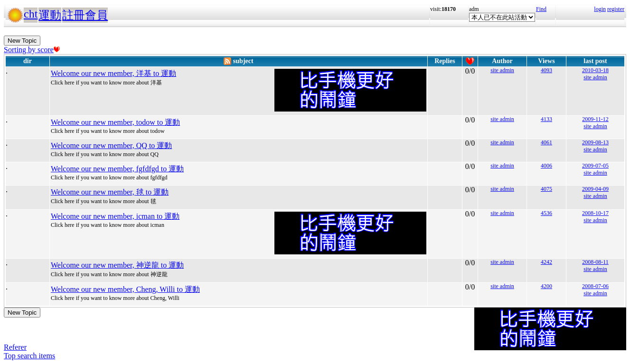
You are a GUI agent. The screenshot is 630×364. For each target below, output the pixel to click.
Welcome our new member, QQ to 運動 (111, 145)
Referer (15, 347)
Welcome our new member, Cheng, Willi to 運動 (125, 289)
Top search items (29, 356)
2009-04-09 (595, 189)
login (600, 9)
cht (31, 14)
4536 (546, 213)
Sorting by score (32, 50)
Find (541, 9)
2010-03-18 (595, 70)
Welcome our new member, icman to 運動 (115, 216)
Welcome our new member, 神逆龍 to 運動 (117, 265)
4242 (546, 262)
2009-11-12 (595, 119)
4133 (546, 119)
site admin (502, 70)
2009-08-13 (595, 142)
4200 (546, 286)
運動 (50, 15)
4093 (546, 70)
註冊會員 (85, 15)
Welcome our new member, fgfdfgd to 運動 (117, 169)
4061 (546, 142)
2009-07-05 (595, 166)
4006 (546, 166)
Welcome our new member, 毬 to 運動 (110, 192)
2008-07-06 (595, 286)
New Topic (22, 41)
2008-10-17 (595, 213)
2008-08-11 (595, 262)
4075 (546, 189)
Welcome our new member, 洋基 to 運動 (113, 73)
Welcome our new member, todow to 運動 (115, 122)
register (616, 9)
